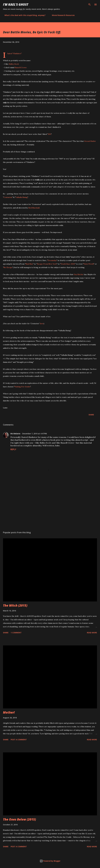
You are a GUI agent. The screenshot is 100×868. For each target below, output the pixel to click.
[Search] (90, 5)
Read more (92, 633)
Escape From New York (47, 264)
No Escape (8, 267)
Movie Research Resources (62, 15)
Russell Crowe (21, 68)
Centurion (8, 197)
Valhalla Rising (22, 197)
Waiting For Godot (22, 387)
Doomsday (52, 260)
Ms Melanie (15, 434)
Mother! (9, 712)
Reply (13, 449)
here (42, 324)
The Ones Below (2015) (19, 819)
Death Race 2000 (68, 264)
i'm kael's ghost (16, 4)
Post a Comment (19, 740)
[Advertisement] (50, 506)
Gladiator (17, 53)
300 (50, 134)
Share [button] (91, 415)
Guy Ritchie (79, 274)
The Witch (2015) (15, 605)
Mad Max (29, 264)
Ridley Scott (14, 64)
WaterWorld (89, 264)
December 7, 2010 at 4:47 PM (35, 434)
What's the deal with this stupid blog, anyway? (23, 15)
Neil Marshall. (34, 208)
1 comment (16, 633)
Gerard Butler (90, 141)
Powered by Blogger (50, 861)
